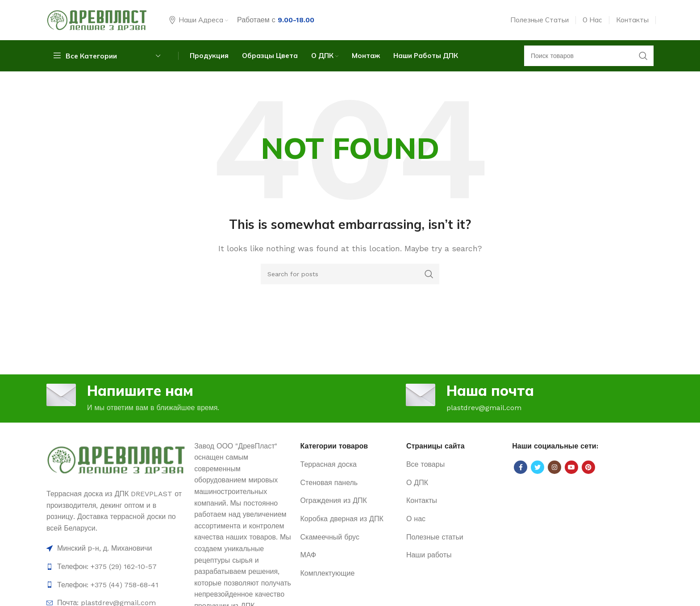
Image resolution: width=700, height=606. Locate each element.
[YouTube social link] (571, 467)
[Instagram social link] (554, 467)
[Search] (350, 274)
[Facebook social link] (521, 467)
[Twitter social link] (537, 467)
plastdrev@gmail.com (484, 408)
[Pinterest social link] (588, 467)
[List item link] (116, 567)
